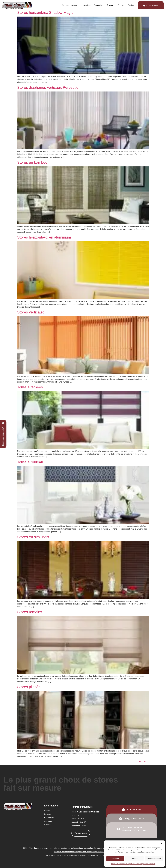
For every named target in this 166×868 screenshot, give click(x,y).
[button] (161, 843)
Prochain (144, 762)
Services (87, 5)
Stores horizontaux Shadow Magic (45, 12)
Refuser (135, 859)
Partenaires (99, 5)
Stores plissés (29, 687)
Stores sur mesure (71, 5)
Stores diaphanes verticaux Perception (49, 87)
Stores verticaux (30, 312)
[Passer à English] (131, 5)
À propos (111, 5)
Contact (121, 5)
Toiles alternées (30, 387)
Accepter (115, 859)
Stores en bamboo (32, 162)
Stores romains (30, 612)
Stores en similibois (33, 537)
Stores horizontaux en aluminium (44, 237)
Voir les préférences (154, 859)
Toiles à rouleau (30, 462)
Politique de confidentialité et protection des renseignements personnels (133, 864)
